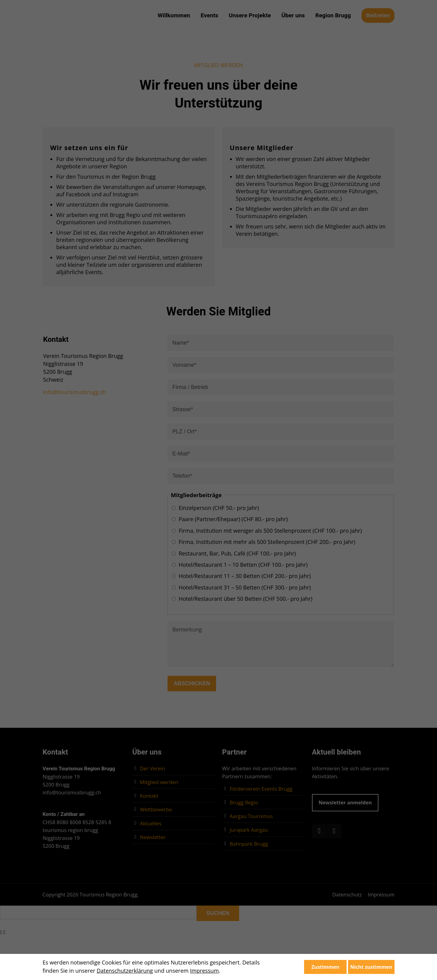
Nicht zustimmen (371, 967)
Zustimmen (325, 967)
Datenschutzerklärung (125, 971)
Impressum (204, 971)
